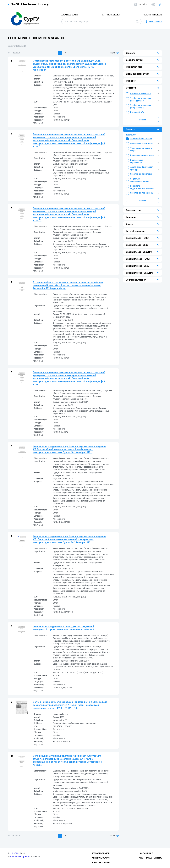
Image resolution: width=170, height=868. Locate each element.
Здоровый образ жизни (141, 138)
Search (137, 22)
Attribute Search (111, 15)
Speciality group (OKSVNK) (140, 273)
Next (115, 53)
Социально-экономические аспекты (142, 180)
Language (131, 217)
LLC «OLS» (15, 853)
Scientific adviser (135, 60)
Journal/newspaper (136, 280)
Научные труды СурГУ (141, 93)
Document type (134, 210)
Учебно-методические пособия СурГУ (141, 99)
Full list (143, 120)
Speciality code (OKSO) (138, 245)
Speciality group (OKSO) (138, 266)
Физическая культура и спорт (141, 149)
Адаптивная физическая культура (142, 168)
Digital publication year (137, 74)
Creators (130, 53)
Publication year (134, 67)
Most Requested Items (151, 858)
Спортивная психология (141, 174)
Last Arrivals (146, 853)
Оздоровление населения (142, 155)
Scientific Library (153, 15)
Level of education (135, 231)
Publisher (131, 81)
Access (130, 224)
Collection (131, 88)
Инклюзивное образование (137, 161)
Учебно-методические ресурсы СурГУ (141, 106)
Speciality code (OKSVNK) (139, 252)
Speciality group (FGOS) (138, 259)
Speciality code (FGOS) (138, 238)
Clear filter (131, 135)
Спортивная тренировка (141, 193)
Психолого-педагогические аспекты (142, 187)
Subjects (130, 129)
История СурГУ (137, 112)
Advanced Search (70, 15)
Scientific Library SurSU (20, 856)
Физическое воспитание (141, 143)
